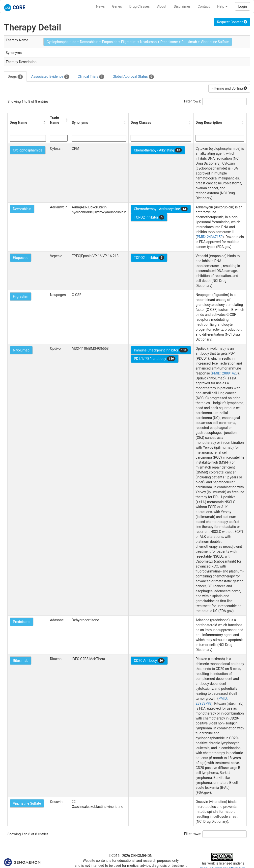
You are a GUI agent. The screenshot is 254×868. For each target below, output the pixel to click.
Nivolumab (21, 350)
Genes (117, 6)
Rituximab (21, 661)
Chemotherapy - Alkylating (158, 150)
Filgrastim (21, 297)
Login (242, 6)
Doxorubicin (22, 209)
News (100, 6)
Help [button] (222, 6)
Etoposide (21, 258)
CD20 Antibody (149, 661)
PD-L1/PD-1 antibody (155, 359)
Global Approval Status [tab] (133, 77)
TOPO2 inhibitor (149, 217)
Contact (204, 6)
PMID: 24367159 (210, 237)
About (162, 6)
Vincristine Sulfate (27, 803)
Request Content (232, 22)
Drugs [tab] (15, 77)
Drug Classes (140, 6)
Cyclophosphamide (28, 150)
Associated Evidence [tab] (50, 77)
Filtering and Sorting (229, 88)
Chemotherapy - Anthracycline (161, 209)
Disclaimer (182, 6)
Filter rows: (193, 101)
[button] (44, 123)
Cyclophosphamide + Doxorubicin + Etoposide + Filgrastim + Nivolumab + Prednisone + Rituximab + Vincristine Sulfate (138, 42)
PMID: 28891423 (225, 373)
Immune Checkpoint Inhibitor (161, 350)
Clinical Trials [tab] (91, 77)
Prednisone (22, 622)
